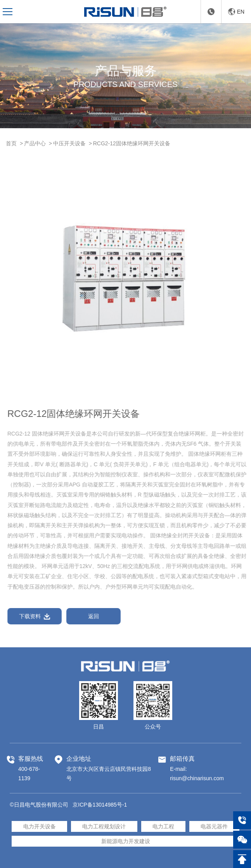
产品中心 (35, 143)
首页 (11, 143)
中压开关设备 (69, 143)
